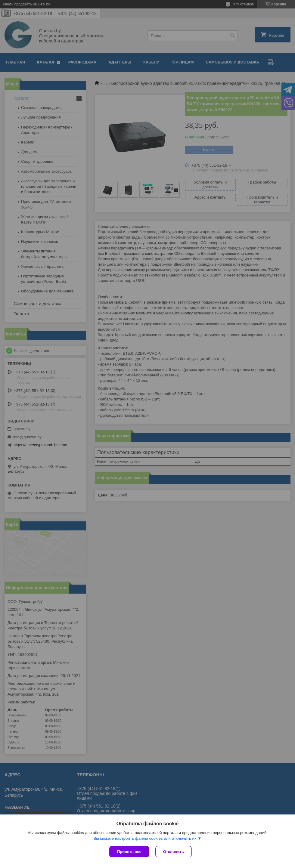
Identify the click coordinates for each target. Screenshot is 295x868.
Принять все (129, 852)
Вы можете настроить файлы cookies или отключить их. (145, 838)
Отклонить (174, 852)
